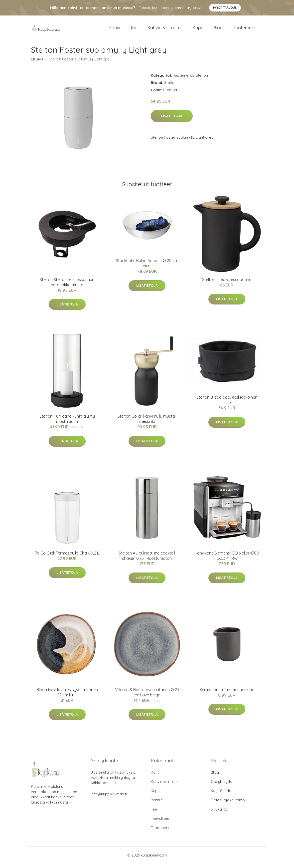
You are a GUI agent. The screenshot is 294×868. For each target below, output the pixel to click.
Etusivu (37, 63)
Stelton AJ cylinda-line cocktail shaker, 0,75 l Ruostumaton (147, 560)
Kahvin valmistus (165, 30)
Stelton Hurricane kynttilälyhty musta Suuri (67, 423)
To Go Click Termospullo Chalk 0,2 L (67, 557)
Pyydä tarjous (225, 8)
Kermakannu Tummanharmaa (227, 694)
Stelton (202, 80)
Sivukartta (219, 813)
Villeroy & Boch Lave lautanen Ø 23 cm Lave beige (147, 697)
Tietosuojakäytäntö (228, 804)
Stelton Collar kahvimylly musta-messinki (147, 423)
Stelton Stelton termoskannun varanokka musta (67, 286)
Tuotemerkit (246, 30)
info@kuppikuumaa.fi (109, 798)
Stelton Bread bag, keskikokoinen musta (227, 404)
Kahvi (114, 30)
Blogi (218, 30)
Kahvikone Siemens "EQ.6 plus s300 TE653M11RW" (227, 560)
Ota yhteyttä (221, 786)
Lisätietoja (172, 120)
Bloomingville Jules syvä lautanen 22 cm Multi (67, 697)
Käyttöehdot (222, 795)
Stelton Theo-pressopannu (227, 284)
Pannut (157, 804)
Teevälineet (161, 823)
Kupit (198, 30)
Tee (134, 30)
